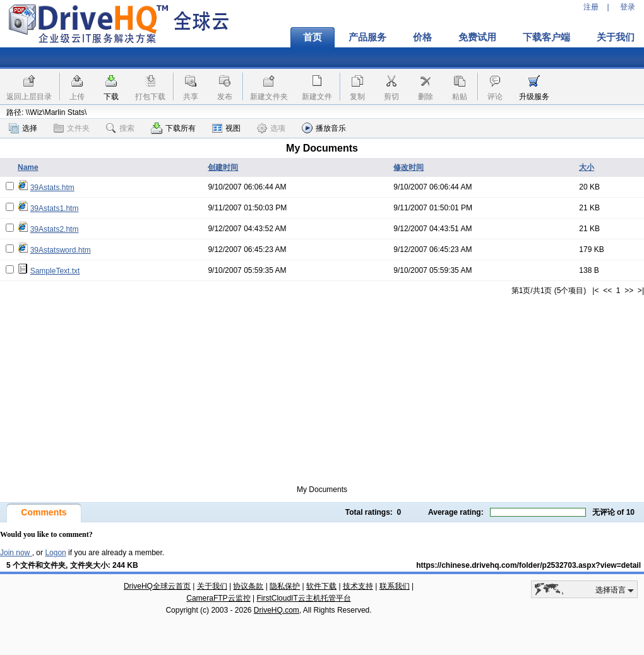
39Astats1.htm (55, 208)
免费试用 (477, 37)
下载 (111, 97)
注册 (591, 7)
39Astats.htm (52, 188)
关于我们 (212, 586)
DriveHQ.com (277, 610)
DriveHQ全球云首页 (157, 586)
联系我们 (395, 586)
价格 (422, 37)
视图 (226, 128)
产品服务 (367, 37)
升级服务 (534, 97)
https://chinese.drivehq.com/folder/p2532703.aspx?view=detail (528, 565)
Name (28, 167)
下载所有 (173, 128)
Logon (55, 553)
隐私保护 (285, 586)
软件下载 (321, 586)
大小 (587, 167)
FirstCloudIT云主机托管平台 (303, 598)
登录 (628, 7)
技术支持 (358, 586)
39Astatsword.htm (61, 250)
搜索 (120, 128)
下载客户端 (546, 37)
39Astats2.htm (55, 229)
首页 (313, 37)
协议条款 (248, 586)
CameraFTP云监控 (218, 598)
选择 (23, 128)
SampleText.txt (55, 271)
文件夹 (72, 128)
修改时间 (408, 167)
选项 (271, 128)
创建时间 (223, 167)
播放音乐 (324, 128)
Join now (16, 553)
